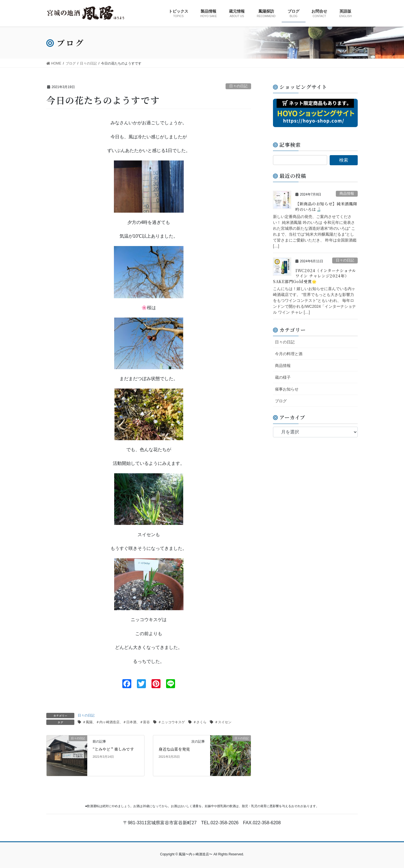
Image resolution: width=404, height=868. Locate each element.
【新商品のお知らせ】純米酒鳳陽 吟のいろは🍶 (326, 206)
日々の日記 (238, 86)
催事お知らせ (287, 389)
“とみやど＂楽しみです (113, 749)
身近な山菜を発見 (174, 749)
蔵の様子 (283, 377)
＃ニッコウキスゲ (171, 722)
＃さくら (200, 722)
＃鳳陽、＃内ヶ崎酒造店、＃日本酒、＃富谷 (116, 722)
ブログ (281, 401)
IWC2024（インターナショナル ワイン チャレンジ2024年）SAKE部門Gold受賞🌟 (315, 276)
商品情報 (347, 193)
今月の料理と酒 (289, 354)
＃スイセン (223, 722)
